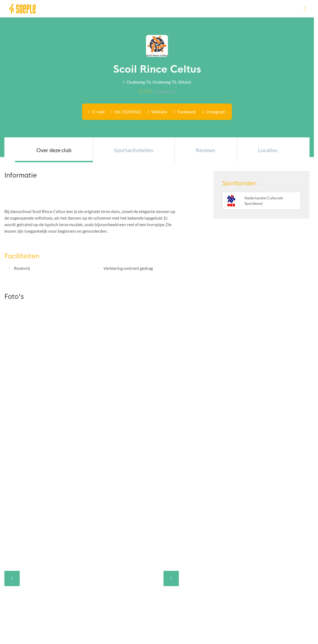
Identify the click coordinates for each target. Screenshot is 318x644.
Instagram (216, 112)
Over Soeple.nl (21, 504)
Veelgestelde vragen (23, 517)
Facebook (187, 112)
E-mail (98, 112)
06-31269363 (128, 112)
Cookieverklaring (21, 543)
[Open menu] (305, 9)
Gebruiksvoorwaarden (26, 552)
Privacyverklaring (21, 534)
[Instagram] (90, 516)
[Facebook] (84, 516)
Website (159, 112)
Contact (12, 525)
